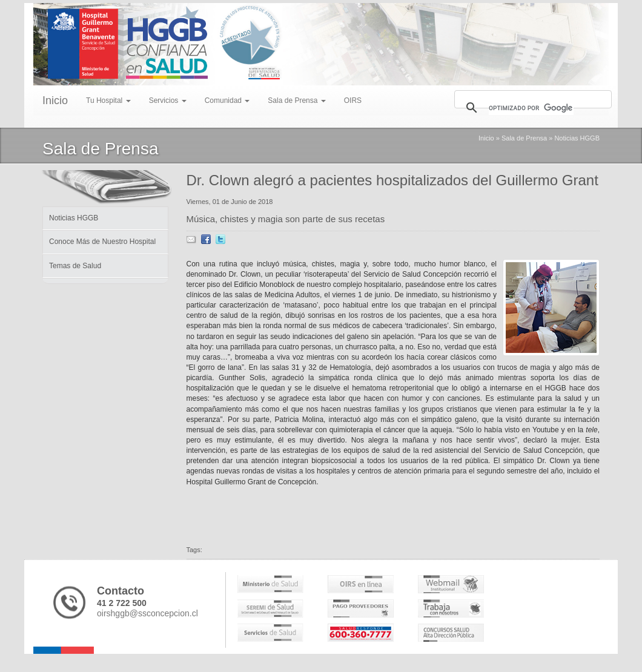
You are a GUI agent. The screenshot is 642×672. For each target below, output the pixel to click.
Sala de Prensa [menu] (296, 100)
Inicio (55, 100)
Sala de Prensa (524, 138)
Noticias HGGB (577, 138)
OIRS (353, 100)
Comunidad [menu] (227, 100)
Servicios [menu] (168, 100)
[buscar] (531, 108)
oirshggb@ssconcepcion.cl (147, 613)
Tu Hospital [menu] (108, 100)
